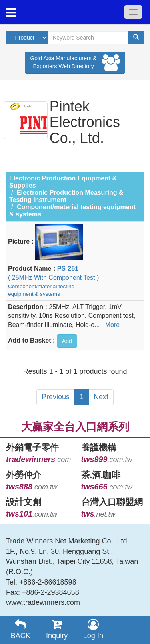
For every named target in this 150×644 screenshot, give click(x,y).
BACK (21, 629)
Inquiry (57, 629)
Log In (93, 629)
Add (67, 341)
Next (101, 397)
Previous (56, 397)
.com (38, 460)
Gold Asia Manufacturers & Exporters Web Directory (75, 63)
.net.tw (98, 514)
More (112, 325)
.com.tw (107, 460)
